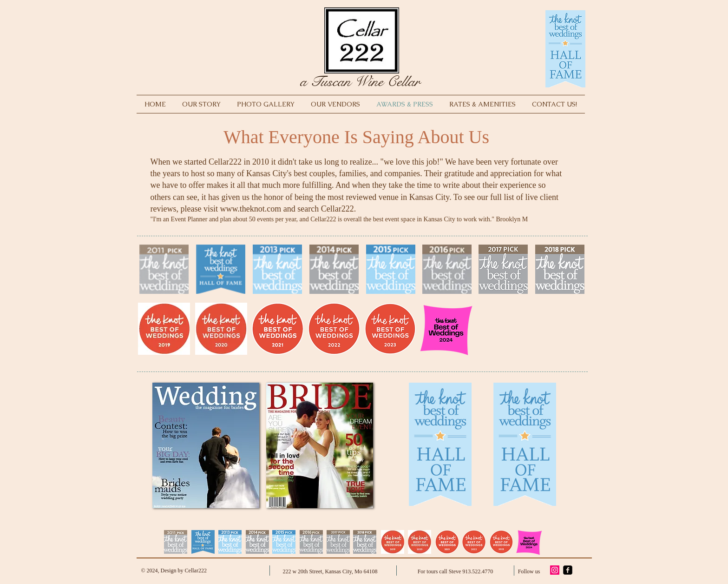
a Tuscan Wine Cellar (360, 82)
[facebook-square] (568, 570)
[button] (206, 445)
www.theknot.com (250, 209)
